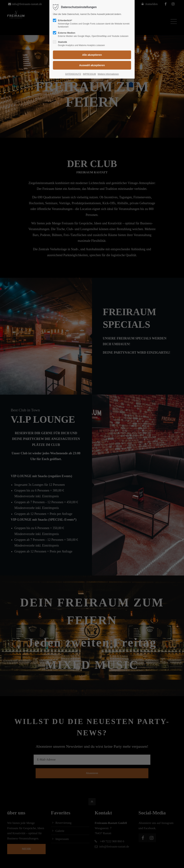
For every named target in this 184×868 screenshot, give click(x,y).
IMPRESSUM (89, 74)
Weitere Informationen (108, 74)
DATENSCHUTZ (73, 74)
